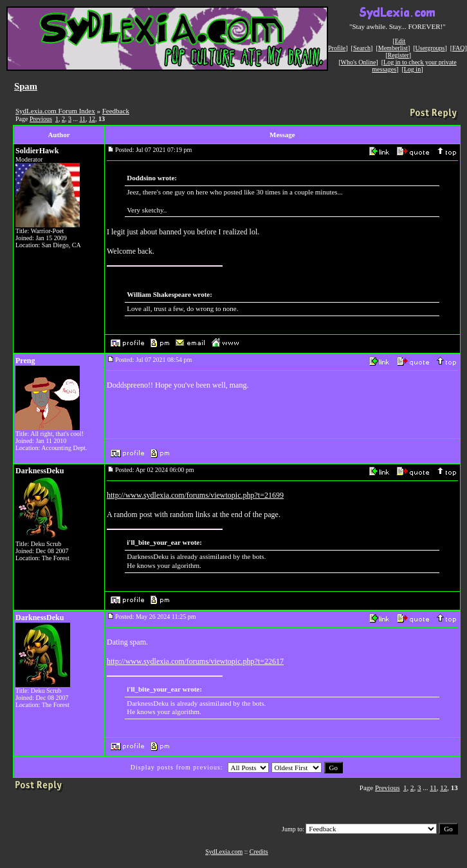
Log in (412, 69)
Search (362, 48)
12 (92, 119)
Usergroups (430, 48)
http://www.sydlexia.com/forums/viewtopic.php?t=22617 (195, 661)
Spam (26, 86)
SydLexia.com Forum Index (55, 111)
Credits (259, 852)
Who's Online (359, 62)
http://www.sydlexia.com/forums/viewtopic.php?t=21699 (195, 495)
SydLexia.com (224, 852)
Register (398, 55)
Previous (41, 119)
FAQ (458, 48)
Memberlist (393, 48)
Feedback (116, 111)
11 (82, 119)
